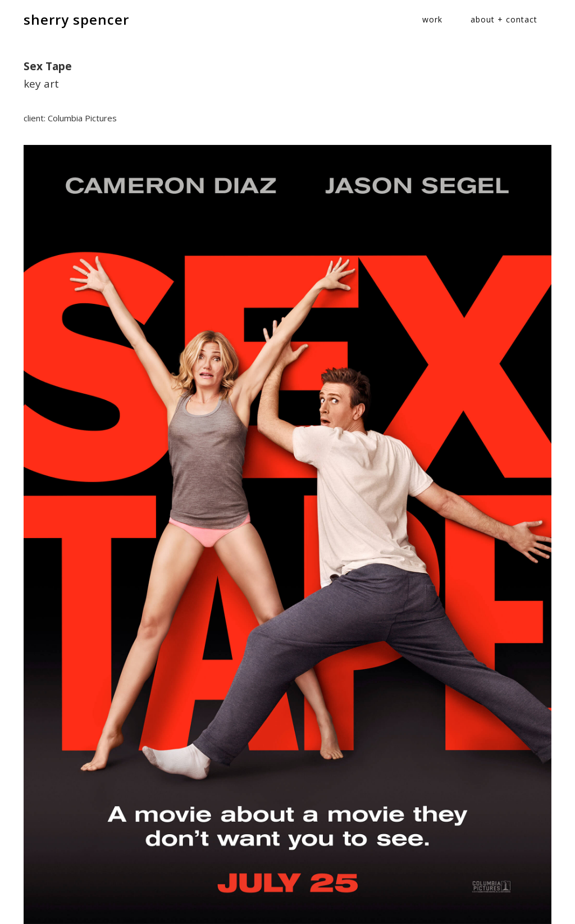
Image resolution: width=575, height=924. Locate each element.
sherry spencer (76, 19)
